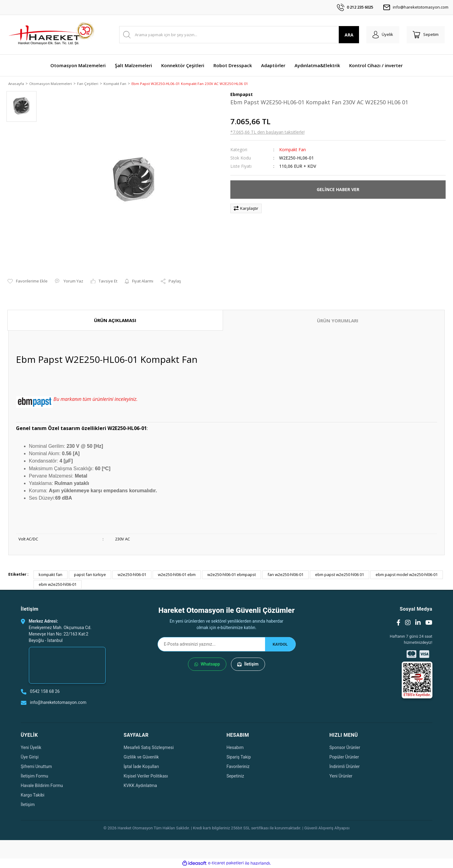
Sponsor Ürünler (345, 748)
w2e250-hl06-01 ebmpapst (232, 575)
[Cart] (426, 35)
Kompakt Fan (293, 150)
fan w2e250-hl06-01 (285, 575)
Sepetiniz (235, 776)
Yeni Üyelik (31, 748)
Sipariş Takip (239, 757)
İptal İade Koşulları (141, 767)
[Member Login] (383, 35)
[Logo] (51, 35)
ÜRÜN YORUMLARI (338, 321)
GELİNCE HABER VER (338, 190)
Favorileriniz (238, 767)
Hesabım (235, 748)
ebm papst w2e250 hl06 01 (340, 575)
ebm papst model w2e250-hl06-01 (407, 575)
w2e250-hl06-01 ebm (177, 575)
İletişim (248, 665)
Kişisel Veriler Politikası (146, 776)
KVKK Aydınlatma (141, 786)
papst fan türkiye (90, 575)
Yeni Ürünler (341, 776)
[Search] (239, 35)
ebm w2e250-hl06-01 (58, 585)
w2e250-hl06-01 (132, 575)
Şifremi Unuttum (36, 767)
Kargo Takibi (33, 795)
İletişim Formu (35, 776)
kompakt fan (51, 575)
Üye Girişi (30, 757)
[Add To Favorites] (27, 282)
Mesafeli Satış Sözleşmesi (149, 748)
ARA (349, 35)
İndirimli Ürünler (345, 767)
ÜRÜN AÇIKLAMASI (115, 321)
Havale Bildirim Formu (42, 786)
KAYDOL (280, 645)
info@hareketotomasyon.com (416, 7)
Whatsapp (207, 665)
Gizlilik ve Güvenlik (141, 757)
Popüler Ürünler (344, 757)
